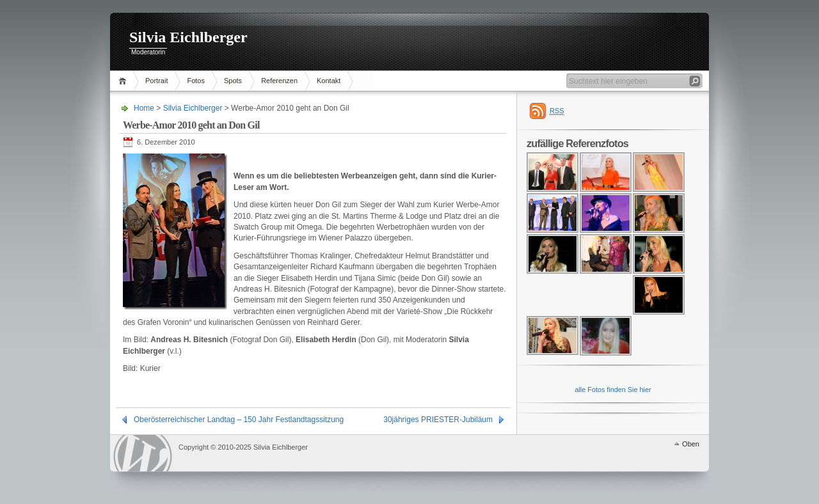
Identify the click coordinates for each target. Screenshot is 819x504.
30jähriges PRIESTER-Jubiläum (438, 420)
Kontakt (329, 81)
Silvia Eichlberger (188, 37)
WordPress (143, 453)
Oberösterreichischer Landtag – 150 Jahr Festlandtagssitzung (239, 420)
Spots (233, 81)
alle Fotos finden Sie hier (613, 390)
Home (124, 81)
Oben (691, 444)
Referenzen (279, 81)
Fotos (196, 81)
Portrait (156, 81)
